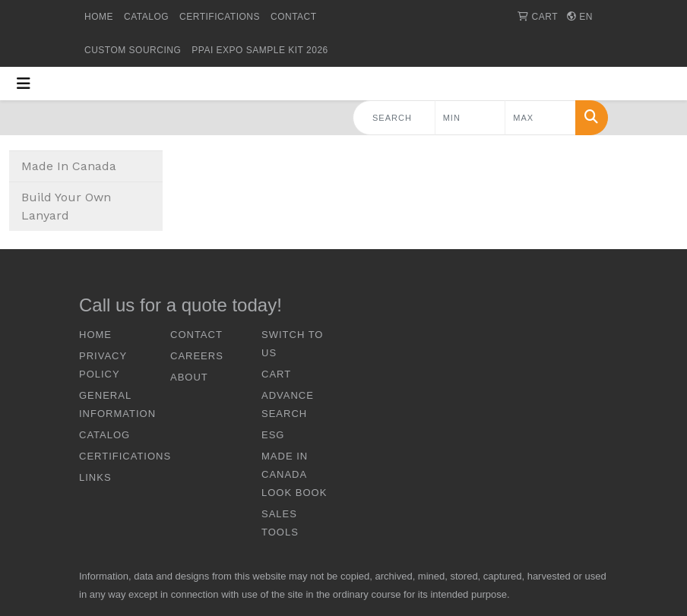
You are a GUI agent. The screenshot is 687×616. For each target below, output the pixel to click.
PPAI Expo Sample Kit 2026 (260, 50)
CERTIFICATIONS (220, 17)
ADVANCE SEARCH (288, 404)
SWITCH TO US (292, 344)
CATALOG (146, 17)
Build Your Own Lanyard (66, 206)
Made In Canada (69, 166)
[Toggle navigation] (24, 84)
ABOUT (189, 377)
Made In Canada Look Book (294, 474)
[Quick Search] (394, 118)
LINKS (95, 477)
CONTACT (294, 17)
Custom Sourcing (133, 50)
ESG (273, 435)
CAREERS (197, 356)
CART (276, 374)
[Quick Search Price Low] (470, 118)
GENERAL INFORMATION (116, 404)
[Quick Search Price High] (540, 118)
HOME (99, 17)
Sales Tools (280, 523)
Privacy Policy (103, 365)
